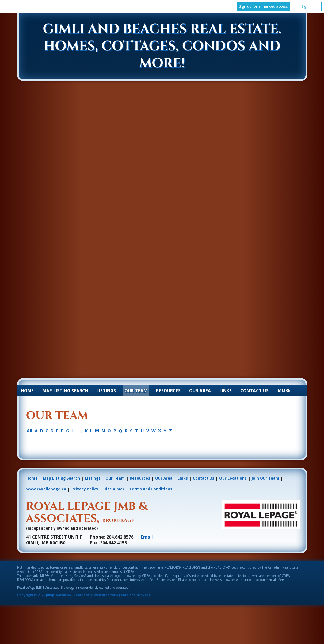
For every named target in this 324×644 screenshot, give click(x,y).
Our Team (136, 391)
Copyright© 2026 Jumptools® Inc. (45, 595)
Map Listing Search (65, 391)
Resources (168, 391)
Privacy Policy (85, 489)
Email (147, 537)
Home (27, 391)
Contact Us (254, 391)
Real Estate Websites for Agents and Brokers (112, 595)
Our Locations (233, 478)
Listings (106, 391)
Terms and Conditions (151, 489)
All (29, 431)
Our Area (200, 391)
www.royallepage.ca (46, 489)
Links (226, 391)
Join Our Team (265, 478)
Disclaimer (114, 489)
